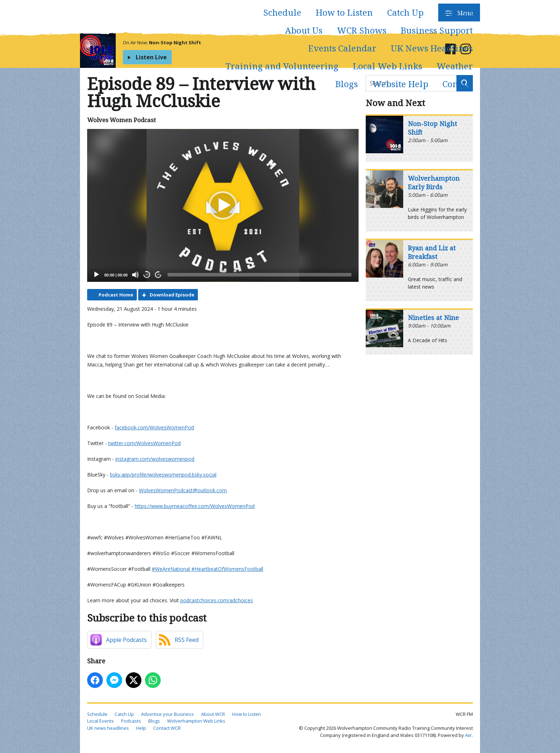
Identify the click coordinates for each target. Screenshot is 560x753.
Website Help (400, 84)
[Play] (96, 275)
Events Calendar (342, 48)
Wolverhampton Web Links (196, 721)
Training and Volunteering (282, 66)
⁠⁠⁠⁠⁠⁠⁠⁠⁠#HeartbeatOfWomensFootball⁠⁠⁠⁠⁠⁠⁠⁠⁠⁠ (227, 569)
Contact (458, 84)
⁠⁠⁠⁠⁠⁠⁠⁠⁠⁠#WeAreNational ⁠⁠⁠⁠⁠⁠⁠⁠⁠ (172, 569)
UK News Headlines (432, 48)
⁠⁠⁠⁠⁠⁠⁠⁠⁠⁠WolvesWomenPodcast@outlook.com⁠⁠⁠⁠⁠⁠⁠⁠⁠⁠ (183, 490)
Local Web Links (387, 66)
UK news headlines (108, 728)
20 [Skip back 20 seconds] (147, 275)
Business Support (437, 30)
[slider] (259, 275)
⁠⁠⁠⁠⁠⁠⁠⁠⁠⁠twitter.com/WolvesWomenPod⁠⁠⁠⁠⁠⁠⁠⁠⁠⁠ (144, 443)
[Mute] (135, 275)
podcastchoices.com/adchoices (217, 600)
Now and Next (395, 103)
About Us (304, 30)
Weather (455, 66)
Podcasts (455, 12)
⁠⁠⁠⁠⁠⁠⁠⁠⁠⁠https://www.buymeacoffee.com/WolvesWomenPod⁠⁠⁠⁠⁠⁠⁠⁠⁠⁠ (195, 506)
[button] (223, 205)
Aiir (468, 735)
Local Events (101, 721)
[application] (223, 205)
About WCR (213, 714)
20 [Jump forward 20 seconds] (158, 275)
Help (141, 728)
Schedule (282, 12)
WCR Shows (362, 30)
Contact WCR (167, 728)
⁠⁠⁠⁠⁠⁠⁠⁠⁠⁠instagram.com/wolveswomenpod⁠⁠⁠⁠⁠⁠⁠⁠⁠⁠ (155, 459)
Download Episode (172, 295)
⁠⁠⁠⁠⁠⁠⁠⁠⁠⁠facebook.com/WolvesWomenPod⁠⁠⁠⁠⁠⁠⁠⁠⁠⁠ (154, 427)
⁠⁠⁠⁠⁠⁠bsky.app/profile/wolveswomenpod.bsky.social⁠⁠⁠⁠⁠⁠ (163, 475)
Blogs (347, 84)
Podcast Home (116, 295)
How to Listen (344, 12)
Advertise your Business (167, 714)
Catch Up (405, 12)
